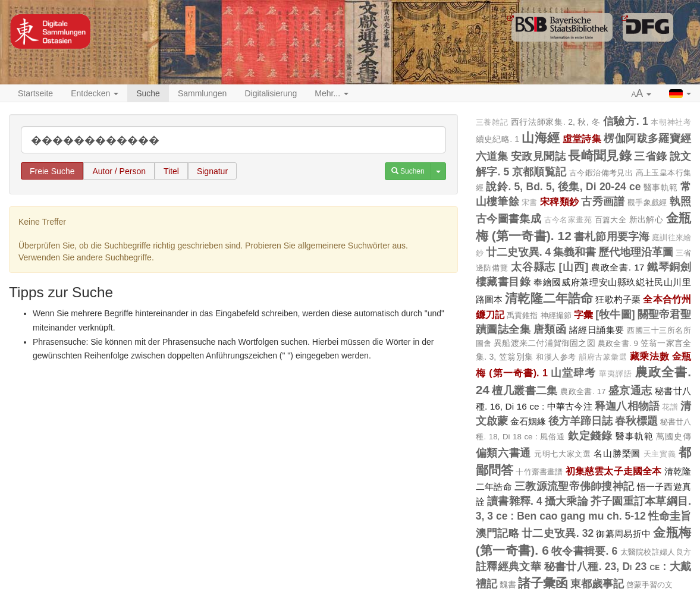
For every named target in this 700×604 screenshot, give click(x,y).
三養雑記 (492, 122)
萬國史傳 (674, 436)
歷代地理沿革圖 (636, 252)
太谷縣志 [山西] (550, 267)
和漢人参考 (556, 357)
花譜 (670, 407)
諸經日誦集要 (597, 330)
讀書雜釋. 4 (515, 501)
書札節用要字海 (612, 237)
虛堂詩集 (582, 139)
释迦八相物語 (627, 406)
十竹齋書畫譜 (539, 472)
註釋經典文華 (509, 567)
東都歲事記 (597, 584)
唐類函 (550, 329)
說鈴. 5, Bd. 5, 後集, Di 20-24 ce (563, 187)
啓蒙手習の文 (649, 585)
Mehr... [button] (332, 93)
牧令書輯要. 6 (584, 551)
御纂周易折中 (623, 534)
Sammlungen (203, 93)
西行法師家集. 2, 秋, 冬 (555, 122)
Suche (148, 93)
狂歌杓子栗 (618, 299)
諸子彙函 (543, 583)
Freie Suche (52, 171)
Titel (171, 171)
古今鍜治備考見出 (601, 173)
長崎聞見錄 (600, 155)
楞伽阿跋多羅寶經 (647, 139)
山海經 (541, 138)
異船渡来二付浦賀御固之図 (544, 343)
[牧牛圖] (615, 314)
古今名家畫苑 (568, 220)
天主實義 (660, 454)
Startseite (35, 93)
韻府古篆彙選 (603, 357)
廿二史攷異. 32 (558, 533)
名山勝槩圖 (617, 453)
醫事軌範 (661, 187)
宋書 (530, 203)
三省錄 (650, 156)
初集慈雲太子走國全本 (614, 471)
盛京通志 (630, 391)
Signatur (212, 171)
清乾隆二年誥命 (549, 298)
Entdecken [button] (95, 93)
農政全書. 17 (618, 267)
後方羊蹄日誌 (580, 421)
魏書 (508, 584)
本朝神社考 (671, 122)
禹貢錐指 (522, 315)
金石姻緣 (528, 421)
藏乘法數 (649, 356)
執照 (680, 202)
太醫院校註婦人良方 (656, 552)
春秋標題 (636, 421)
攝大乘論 (566, 501)
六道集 (492, 156)
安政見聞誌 (538, 156)
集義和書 (575, 252)
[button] (642, 94)
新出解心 (646, 219)
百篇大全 (611, 220)
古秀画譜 (603, 202)
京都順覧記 (539, 172)
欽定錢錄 (591, 436)
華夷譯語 (616, 374)
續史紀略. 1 (497, 139)
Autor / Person (119, 171)
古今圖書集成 (509, 219)
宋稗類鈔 (559, 202)
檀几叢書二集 (525, 391)
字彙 (583, 314)
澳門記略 (497, 533)
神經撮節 (556, 315)
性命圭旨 (670, 516)
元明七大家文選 (563, 454)
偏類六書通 (504, 453)
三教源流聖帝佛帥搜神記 (574, 486)
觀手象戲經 (647, 202)
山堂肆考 (573, 373)
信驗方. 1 (626, 121)
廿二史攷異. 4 (519, 252)
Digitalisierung (271, 93)
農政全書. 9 (618, 343)
